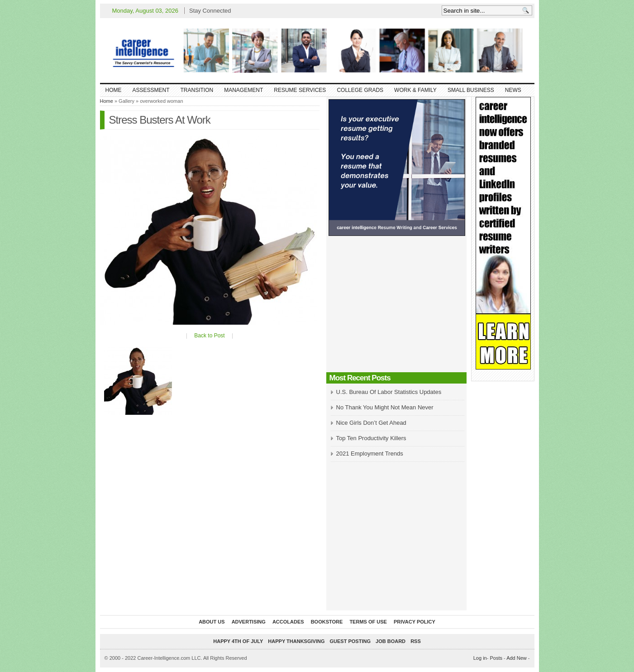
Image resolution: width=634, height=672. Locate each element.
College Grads (360, 90)
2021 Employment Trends (370, 454)
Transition (197, 90)
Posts (496, 658)
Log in (480, 658)
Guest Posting (350, 641)
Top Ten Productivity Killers (371, 438)
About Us (212, 622)
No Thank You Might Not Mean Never (385, 407)
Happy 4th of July (238, 641)
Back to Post (209, 336)
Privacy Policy (415, 622)
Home (114, 90)
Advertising (249, 622)
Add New (517, 658)
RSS (416, 641)
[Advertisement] (396, 307)
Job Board (391, 641)
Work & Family (415, 90)
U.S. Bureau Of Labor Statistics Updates (389, 392)
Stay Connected (210, 11)
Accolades (288, 622)
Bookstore (327, 622)
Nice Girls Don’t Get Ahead (371, 423)
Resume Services (300, 90)
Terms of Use (368, 622)
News (513, 90)
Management (243, 90)
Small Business (471, 90)
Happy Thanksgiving (296, 641)
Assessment (151, 90)
